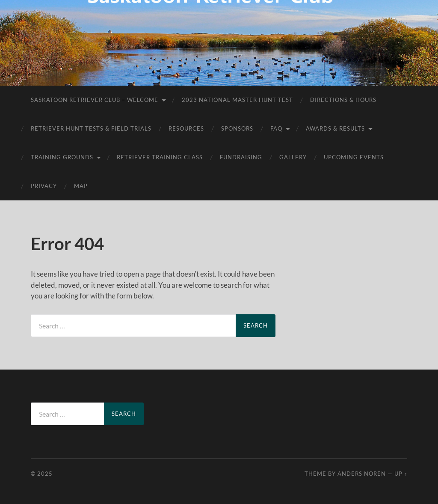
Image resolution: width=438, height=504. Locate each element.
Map (81, 186)
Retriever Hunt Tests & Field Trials (91, 128)
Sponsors (237, 128)
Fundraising (241, 157)
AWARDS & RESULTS (335, 128)
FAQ (276, 128)
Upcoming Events (354, 157)
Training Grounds (62, 157)
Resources (186, 128)
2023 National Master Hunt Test (237, 100)
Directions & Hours (343, 100)
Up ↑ (401, 474)
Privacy (44, 186)
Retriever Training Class (160, 157)
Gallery (293, 157)
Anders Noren (362, 474)
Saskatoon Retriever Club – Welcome (95, 100)
